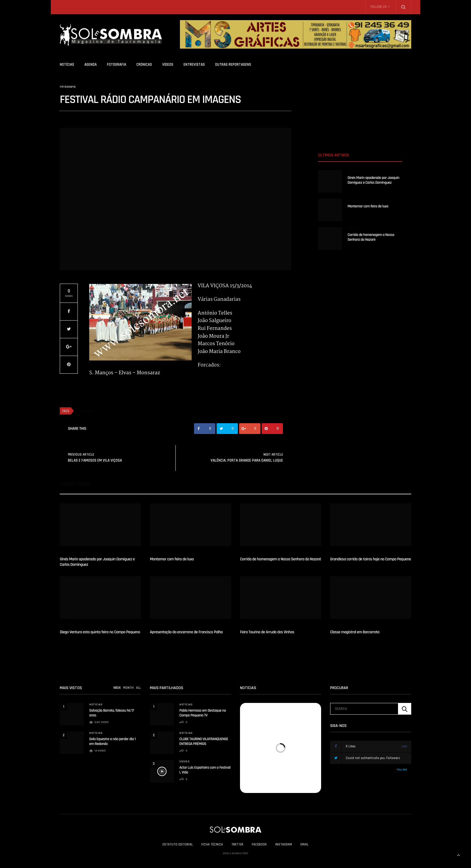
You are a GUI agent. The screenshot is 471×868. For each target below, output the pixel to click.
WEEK (117, 688)
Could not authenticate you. (374, 758)
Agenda (91, 65)
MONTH (128, 688)
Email (304, 845)
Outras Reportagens (233, 65)
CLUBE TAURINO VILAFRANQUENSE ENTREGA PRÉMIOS (204, 742)
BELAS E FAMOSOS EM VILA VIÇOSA (95, 460)
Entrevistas (194, 65)
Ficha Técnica (212, 845)
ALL (138, 688)
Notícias (67, 65)
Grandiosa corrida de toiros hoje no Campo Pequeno (371, 559)
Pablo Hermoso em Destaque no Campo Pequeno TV (203, 713)
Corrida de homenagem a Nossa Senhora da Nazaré (371, 237)
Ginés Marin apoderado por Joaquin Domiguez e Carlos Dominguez (373, 180)
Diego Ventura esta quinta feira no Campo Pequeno (100, 632)
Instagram (284, 845)
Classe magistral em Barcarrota (355, 632)
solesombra (69, 118)
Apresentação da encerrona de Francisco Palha (186, 632)
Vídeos (168, 65)
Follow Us (379, 7)
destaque (87, 411)
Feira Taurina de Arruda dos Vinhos (267, 632)
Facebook (259, 845)
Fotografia (117, 65)
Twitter (237, 845)
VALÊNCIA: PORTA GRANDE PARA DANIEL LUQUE (247, 460)
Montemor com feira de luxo (368, 206)
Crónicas (144, 65)
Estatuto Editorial (178, 845)
